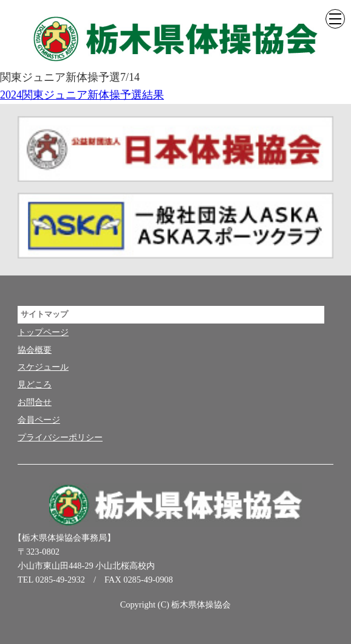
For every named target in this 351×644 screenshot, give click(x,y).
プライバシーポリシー (60, 437)
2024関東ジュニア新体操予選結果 (82, 95)
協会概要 (35, 350)
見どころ (35, 384)
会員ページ (39, 420)
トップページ (43, 332)
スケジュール (43, 367)
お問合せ (35, 402)
